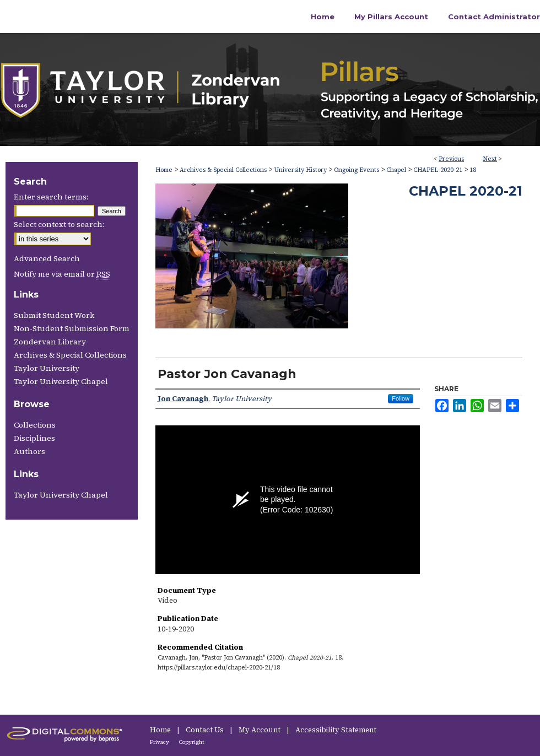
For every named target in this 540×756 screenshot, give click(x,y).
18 (473, 170)
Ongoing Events (357, 170)
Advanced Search (47, 258)
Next (490, 159)
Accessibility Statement (336, 730)
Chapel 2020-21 (466, 191)
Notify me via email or (62, 274)
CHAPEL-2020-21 (438, 170)
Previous (451, 159)
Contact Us (206, 730)
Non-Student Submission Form (72, 328)
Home (164, 170)
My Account (260, 730)
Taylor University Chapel (61, 381)
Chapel (396, 170)
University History (300, 170)
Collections (35, 425)
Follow (401, 398)
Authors (29, 451)
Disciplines (34, 438)
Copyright (192, 742)
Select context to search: (59, 224)
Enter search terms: (51, 197)
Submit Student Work (54, 315)
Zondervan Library (50, 342)
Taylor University (47, 368)
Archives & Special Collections (223, 170)
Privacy (160, 742)
